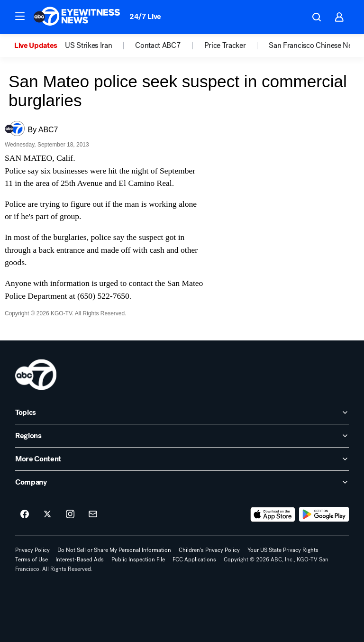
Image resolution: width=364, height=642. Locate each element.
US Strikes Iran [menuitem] (88, 46)
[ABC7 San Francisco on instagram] (70, 514)
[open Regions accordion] (182, 436)
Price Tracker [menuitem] (225, 46)
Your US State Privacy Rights (283, 550)
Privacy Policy (32, 550)
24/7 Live (145, 16)
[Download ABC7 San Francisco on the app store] (273, 514)
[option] (40, 46)
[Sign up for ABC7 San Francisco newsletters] (93, 514)
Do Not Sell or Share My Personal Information (114, 550)
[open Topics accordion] (182, 413)
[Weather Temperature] (287, 17)
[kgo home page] (36, 375)
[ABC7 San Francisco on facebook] (25, 514)
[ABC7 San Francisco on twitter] (47, 514)
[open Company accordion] (182, 482)
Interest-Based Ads (80, 559)
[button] (20, 16)
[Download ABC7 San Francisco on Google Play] (324, 514)
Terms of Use (32, 559)
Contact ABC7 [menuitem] (158, 46)
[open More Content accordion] (182, 459)
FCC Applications (194, 559)
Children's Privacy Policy (209, 550)
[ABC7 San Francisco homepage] (77, 17)
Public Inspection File (138, 559)
